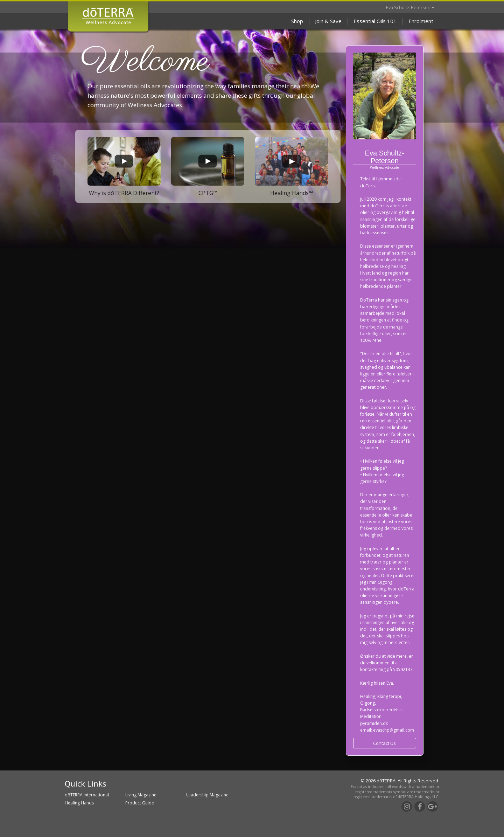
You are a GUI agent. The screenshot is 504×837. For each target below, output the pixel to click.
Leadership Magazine (207, 795)
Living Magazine (141, 795)
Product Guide (140, 803)
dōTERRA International (87, 795)
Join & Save (328, 21)
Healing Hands (79, 803)
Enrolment (421, 21)
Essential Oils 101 (375, 21)
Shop (297, 21)
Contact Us (384, 743)
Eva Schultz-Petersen (410, 7)
